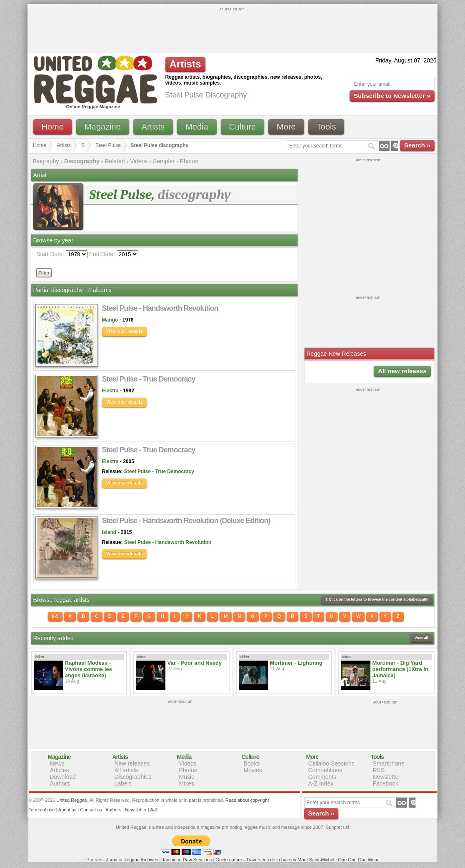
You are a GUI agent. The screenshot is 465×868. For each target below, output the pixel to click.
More (286, 127)
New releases (132, 763)
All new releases (402, 371)
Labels (123, 783)
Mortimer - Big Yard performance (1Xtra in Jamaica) (400, 669)
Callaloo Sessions (331, 763)
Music (187, 777)
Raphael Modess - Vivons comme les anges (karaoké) (89, 669)
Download (63, 777)
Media (197, 127)
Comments (322, 777)
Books (252, 763)
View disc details (125, 331)
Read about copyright (247, 800)
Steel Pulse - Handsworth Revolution (168, 542)
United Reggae (71, 800)
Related (115, 161)
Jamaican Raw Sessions (187, 860)
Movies (253, 770)
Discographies (133, 777)
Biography (46, 161)
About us (67, 810)
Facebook (386, 783)
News (57, 763)
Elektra (110, 391)
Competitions (325, 770)
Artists (153, 127)
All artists (126, 770)
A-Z (154, 810)
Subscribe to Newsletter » (392, 96)
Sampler (164, 161)
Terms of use (42, 810)
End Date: (102, 254)
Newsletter (387, 777)
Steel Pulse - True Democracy (159, 471)
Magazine (103, 127)
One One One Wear (358, 860)
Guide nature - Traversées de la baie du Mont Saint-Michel (275, 860)
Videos (139, 161)
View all (421, 638)
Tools (326, 127)
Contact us (91, 810)
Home (53, 127)
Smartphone (389, 763)
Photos (189, 161)
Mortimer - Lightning (296, 663)
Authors (60, 783)
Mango (110, 320)
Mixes (187, 783)
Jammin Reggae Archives (132, 860)
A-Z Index (321, 783)
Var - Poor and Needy (195, 663)
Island (109, 532)
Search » (417, 145)
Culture (242, 127)
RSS (379, 770)
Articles (60, 770)
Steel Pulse (108, 145)
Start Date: (50, 254)
